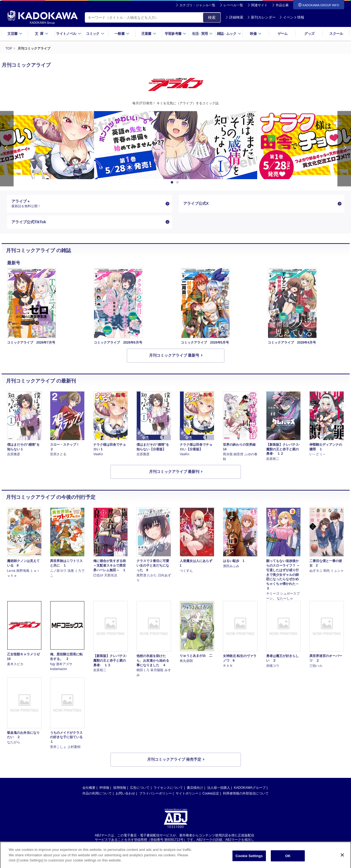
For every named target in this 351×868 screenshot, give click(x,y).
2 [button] (178, 182)
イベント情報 (292, 17)
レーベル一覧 (233, 5)
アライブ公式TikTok (29, 222)
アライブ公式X (196, 203)
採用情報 (120, 788)
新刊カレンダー (261, 17)
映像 (256, 34)
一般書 (122, 34)
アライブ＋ (88, 204)
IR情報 (104, 788)
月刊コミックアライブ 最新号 (174, 355)
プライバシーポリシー (156, 793)
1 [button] (173, 182)
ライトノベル (69, 34)
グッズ (309, 34)
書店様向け (195, 788)
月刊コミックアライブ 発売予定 (174, 759)
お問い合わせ (125, 793)
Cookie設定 (211, 793)
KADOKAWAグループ (250, 788)
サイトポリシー (187, 793)
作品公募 (282, 5)
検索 (212, 17)
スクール (336, 34)
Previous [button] (7, 149)
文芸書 (15, 34)
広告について (140, 788)
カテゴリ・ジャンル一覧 (197, 5)
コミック (95, 34)
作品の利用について (97, 793)
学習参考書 (176, 34)
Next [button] (344, 149)
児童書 (149, 34)
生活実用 (202, 34)
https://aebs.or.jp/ (156, 844)
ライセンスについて (168, 788)
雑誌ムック (229, 34)
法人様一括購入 (219, 788)
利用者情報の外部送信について (246, 793)
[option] (176, 145)
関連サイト (259, 5)
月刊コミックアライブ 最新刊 (174, 472)
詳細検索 (234, 17)
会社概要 (89, 788)
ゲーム (283, 34)
